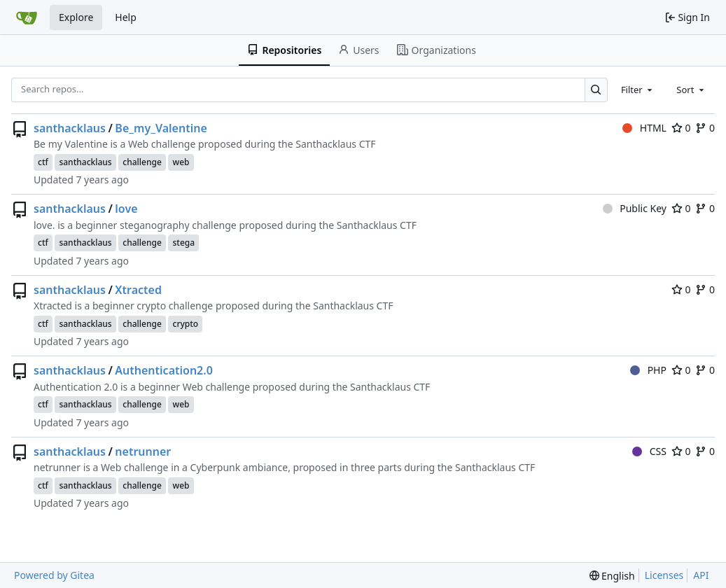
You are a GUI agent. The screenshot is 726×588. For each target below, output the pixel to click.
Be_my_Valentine (161, 128)
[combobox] (638, 90)
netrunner (143, 451)
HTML (644, 128)
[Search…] (596, 90)
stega (183, 243)
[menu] (612, 576)
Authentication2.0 (163, 370)
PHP (648, 370)
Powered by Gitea (54, 575)
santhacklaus (70, 128)
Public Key (635, 208)
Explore (76, 17)
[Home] (27, 17)
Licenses (664, 575)
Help (126, 17)
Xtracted (138, 290)
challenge (142, 162)
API (701, 575)
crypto (185, 324)
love (126, 209)
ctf (43, 162)
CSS (649, 451)
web (181, 162)
